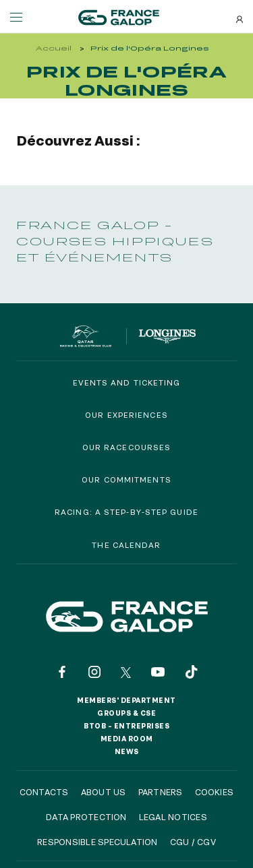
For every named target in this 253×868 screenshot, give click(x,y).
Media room (127, 739)
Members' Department (126, 700)
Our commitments (126, 479)
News (127, 751)
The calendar (126, 545)
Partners (161, 792)
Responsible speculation (97, 842)
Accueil (54, 48)
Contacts (44, 792)
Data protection (86, 817)
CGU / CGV (193, 842)
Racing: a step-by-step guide (126, 512)
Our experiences (126, 415)
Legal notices (173, 817)
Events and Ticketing (127, 382)
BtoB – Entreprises (126, 726)
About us (104, 792)
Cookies (215, 792)
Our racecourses (127, 447)
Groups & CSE (126, 713)
